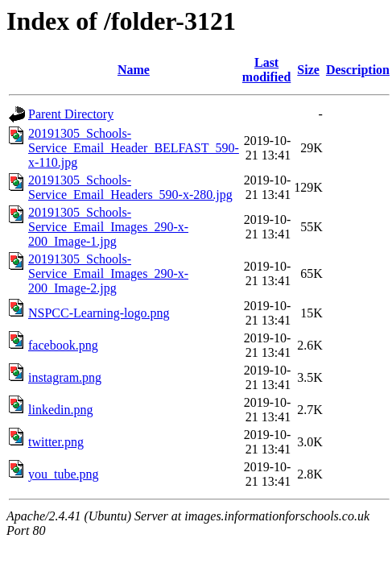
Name (134, 70)
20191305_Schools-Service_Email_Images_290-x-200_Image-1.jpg (108, 227)
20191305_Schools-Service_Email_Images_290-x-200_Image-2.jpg (108, 273)
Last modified (266, 70)
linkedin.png (60, 410)
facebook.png (63, 345)
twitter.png (56, 442)
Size (308, 70)
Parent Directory (71, 114)
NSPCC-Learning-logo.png (99, 313)
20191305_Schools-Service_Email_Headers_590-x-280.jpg (130, 187)
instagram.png (65, 377)
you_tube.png (64, 474)
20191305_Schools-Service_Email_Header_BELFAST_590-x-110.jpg (134, 148)
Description (358, 70)
